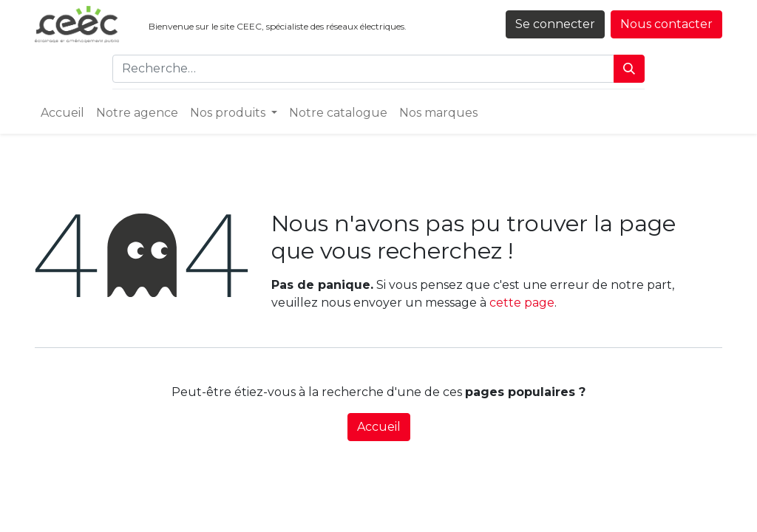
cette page (522, 303)
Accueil (379, 427)
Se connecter (555, 24)
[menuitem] (62, 113)
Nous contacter (666, 24)
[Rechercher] (629, 69)
